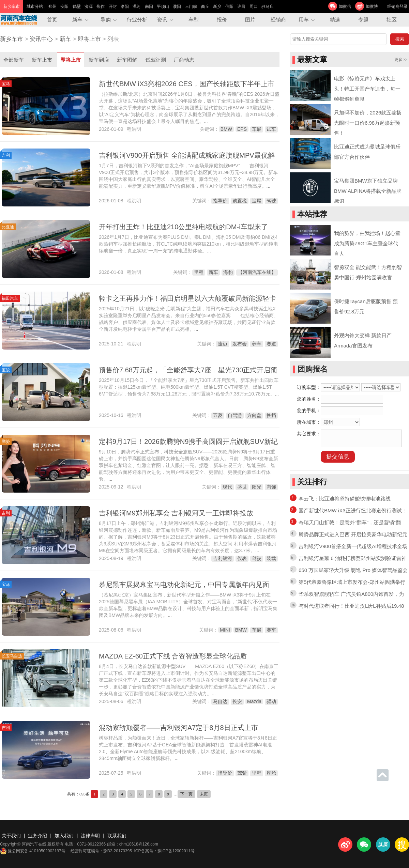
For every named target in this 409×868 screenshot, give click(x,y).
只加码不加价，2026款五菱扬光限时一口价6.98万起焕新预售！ (368, 123)
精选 (335, 20)
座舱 (271, 773)
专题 (363, 20)
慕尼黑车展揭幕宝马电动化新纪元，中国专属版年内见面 (184, 585)
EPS (242, 129)
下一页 (186, 794)
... (206, 121)
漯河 (137, 6)
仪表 (242, 558)
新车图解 (127, 60)
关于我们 (11, 836)
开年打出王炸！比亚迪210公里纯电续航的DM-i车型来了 (183, 227)
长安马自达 (12, 656)
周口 (254, 6)
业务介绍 (37, 836)
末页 (204, 794)
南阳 (149, 6)
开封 (113, 6)
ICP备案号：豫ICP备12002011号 (164, 851)
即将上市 (89, 39)
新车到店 (99, 60)
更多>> (401, 60)
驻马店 (268, 6)
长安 (237, 701)
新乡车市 (12, 39)
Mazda (254, 701)
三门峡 (191, 6)
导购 (106, 20)
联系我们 (117, 836)
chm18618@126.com (139, 844)
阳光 (257, 487)
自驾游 (235, 415)
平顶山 (163, 6)
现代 (227, 487)
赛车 (271, 630)
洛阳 (125, 6)
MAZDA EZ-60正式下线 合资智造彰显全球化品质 (173, 656)
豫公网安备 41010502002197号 (33, 851)
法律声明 (90, 836)
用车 (304, 20)
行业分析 (137, 20)
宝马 (6, 84)
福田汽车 (10, 298)
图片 (250, 20)
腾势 (6, 441)
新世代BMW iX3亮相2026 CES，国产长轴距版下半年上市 (187, 84)
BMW (226, 129)
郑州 (52, 6)
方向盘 (254, 415)
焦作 (101, 6)
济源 (89, 6)
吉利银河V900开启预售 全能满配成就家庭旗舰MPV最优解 (187, 155)
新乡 (217, 6)
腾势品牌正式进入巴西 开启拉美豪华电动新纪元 (353, 534)
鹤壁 (77, 6)
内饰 (271, 487)
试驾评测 (156, 60)
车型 (194, 20)
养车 (257, 344)
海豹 (228, 272)
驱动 (271, 701)
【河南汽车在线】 (257, 272)
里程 (199, 272)
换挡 (271, 415)
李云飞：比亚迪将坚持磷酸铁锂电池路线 (345, 499)
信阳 (229, 6)
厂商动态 (184, 60)
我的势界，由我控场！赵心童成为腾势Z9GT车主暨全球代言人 (367, 243)
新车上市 (42, 60)
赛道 (271, 344)
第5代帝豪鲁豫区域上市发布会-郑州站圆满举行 (352, 582)
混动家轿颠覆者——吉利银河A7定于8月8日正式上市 (178, 728)
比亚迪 (8, 227)
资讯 (162, 20)
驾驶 (271, 201)
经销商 (278, 20)
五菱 (218, 415)
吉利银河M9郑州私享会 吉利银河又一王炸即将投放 (176, 513)
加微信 (345, 6)
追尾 (257, 201)
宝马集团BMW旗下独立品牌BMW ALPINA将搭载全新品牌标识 (368, 191)
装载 (271, 558)
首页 (52, 20)
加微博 (372, 6)
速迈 (223, 344)
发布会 (240, 344)
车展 (257, 129)
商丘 (205, 6)
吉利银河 (223, 558)
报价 (222, 20)
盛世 (242, 487)
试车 (271, 129)
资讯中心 (41, 39)
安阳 (64, 6)
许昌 (241, 6)
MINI (225, 630)
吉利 (6, 155)
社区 (392, 20)
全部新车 (14, 60)
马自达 (220, 701)
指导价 (220, 201)
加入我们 (64, 836)
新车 (77, 20)
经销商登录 (397, 6)
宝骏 (6, 370)
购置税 (240, 201)
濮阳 (177, 6)
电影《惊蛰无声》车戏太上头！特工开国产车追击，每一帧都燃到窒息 (367, 89)
